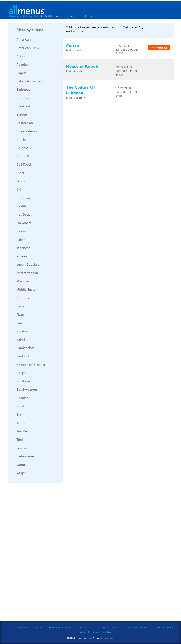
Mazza (73, 45)
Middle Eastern (27, 289)
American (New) (28, 48)
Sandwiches (25, 348)
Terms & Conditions (138, 627)
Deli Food (24, 164)
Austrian (23, 64)
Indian (21, 231)
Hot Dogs (23, 214)
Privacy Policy (165, 627)
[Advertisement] (41, 553)
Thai (20, 439)
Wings (21, 464)
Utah (12, 16)
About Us (23, 627)
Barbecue (23, 89)
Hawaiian (23, 198)
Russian (22, 331)
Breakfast (23, 106)
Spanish (22, 398)
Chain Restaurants (108, 627)
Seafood (23, 356)
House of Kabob (82, 66)
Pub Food (23, 323)
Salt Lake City (30, 16)
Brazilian (23, 98)
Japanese (23, 248)
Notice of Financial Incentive (95, 632)
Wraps (21, 473)
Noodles (23, 298)
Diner (20, 173)
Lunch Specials (28, 264)
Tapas (21, 423)
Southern (23, 381)
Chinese (22, 148)
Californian (25, 123)
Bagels (21, 73)
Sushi (20, 414)
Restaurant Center (60, 627)
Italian (21, 239)
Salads (21, 339)
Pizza (20, 314)
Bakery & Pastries (29, 81)
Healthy (22, 206)
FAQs (39, 627)
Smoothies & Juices (31, 364)
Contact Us (84, 627)
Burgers (22, 114)
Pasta (20, 306)
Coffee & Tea (26, 156)
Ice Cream (24, 223)
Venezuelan (25, 448)
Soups (21, 373)
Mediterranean (27, 273)
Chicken (22, 139)
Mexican (23, 281)
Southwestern (27, 389)
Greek (21, 181)
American (24, 39)
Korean (22, 256)
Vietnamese (25, 456)
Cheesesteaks (27, 131)
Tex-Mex (23, 431)
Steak (20, 406)
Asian (21, 56)
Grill (19, 189)
